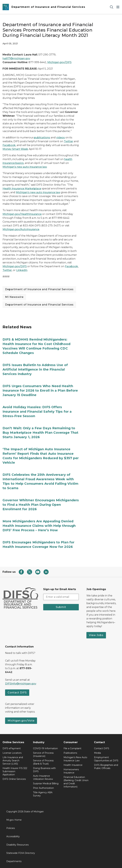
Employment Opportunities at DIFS (106, 759)
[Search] (112, 7)
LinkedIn (22, 270)
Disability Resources (17, 845)
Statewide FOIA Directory (21, 853)
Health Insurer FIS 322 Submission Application (15, 771)
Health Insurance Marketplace (22, 189)
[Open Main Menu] (118, 7)
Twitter (68, 141)
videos (61, 138)
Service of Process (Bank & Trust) (43, 762)
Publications (70, 753)
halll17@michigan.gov (16, 58)
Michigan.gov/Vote (21, 721)
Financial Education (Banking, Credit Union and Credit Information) (76, 782)
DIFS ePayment (12, 748)
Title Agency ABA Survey (43, 794)
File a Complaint (72, 748)
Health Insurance (73, 765)
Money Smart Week (15, 149)
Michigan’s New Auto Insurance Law (75, 759)
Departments (14, 861)
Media (97, 753)
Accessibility (13, 836)
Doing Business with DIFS (44, 770)
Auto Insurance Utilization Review (43, 777)
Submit (61, 607)
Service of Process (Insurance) (43, 754)
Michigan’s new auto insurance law (25, 167)
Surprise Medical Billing (46, 783)
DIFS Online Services (14, 779)
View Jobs (96, 635)
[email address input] (61, 597)
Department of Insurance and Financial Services (39, 289)
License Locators (12, 753)
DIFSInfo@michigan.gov (21, 684)
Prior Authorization (43, 788)
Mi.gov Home (14, 820)
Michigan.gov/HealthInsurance (22, 214)
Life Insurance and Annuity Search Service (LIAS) (13, 761)
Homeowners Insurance (71, 771)
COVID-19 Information (45, 748)
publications (42, 138)
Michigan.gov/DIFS (59, 62)
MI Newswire (14, 297)
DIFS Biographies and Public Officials (106, 767)
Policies (11, 828)
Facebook (9, 145)
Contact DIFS (17, 693)
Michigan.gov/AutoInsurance (21, 229)
